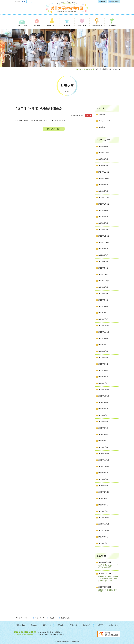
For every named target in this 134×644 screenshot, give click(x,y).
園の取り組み (87, 625)
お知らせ (89, 69)
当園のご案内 (20, 625)
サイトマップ (40, 618)
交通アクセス (65, 618)
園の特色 (34, 625)
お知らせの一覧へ (54, 129)
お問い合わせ (114, 625)
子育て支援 (74, 625)
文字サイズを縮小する (23, 1)
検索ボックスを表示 (32, 1)
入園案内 (100, 625)
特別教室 (60, 625)
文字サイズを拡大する (25, 1)
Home (81, 69)
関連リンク (52, 618)
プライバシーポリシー (23, 618)
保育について (47, 625)
